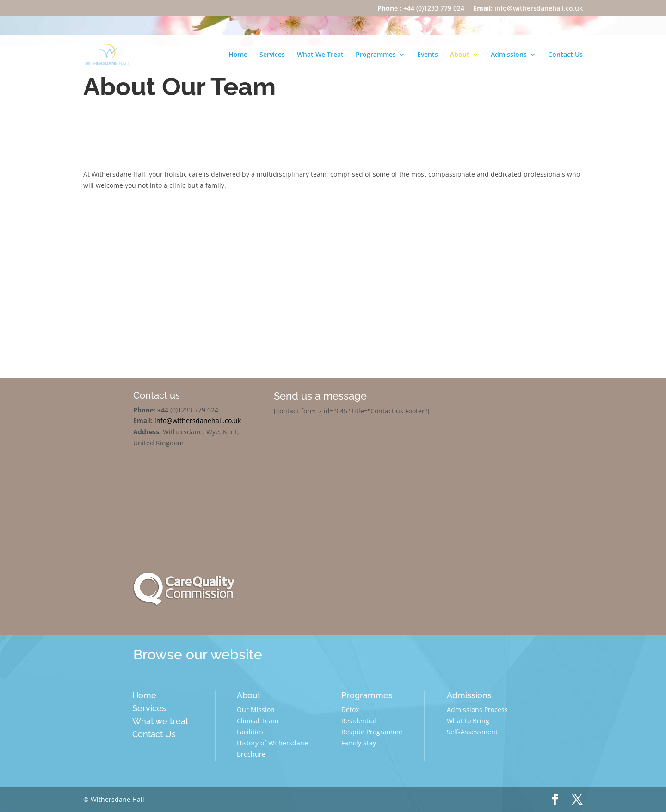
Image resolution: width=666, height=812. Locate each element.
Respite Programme (372, 732)
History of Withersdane (272, 743)
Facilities (250, 732)
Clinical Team (258, 721)
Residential (359, 721)
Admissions (509, 55)
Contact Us (565, 55)
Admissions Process (477, 710)
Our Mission (256, 710)
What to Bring (468, 721)
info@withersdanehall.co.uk (528, 9)
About (460, 55)
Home (238, 55)
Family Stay (359, 743)
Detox (350, 710)
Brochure (251, 754)
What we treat (160, 721)
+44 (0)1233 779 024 (421, 9)
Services (272, 55)
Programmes (376, 55)
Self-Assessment (472, 732)
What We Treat (320, 55)
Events (428, 55)
